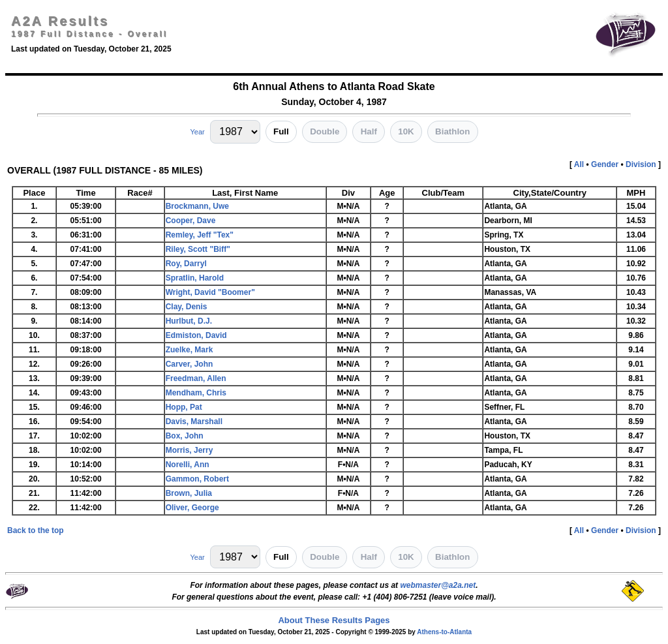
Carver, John (190, 364)
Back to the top (36, 530)
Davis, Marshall (194, 422)
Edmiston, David (196, 335)
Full (281, 131)
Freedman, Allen (196, 378)
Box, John (185, 436)
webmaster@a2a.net (438, 585)
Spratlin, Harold (195, 278)
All (579, 164)
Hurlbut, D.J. (189, 321)
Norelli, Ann (188, 465)
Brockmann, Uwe (197, 206)
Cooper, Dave (191, 221)
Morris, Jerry (190, 450)
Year (197, 132)
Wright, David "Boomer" (210, 292)
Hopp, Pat (184, 407)
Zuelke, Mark (190, 350)
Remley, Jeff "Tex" (200, 235)
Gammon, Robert (197, 479)
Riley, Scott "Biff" (198, 249)
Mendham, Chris (196, 393)
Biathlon (452, 131)
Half (369, 131)
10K (406, 131)
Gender (605, 164)
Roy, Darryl (186, 264)
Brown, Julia (189, 493)
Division (641, 164)
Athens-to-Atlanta (444, 632)
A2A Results (60, 21)
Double (325, 131)
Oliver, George (192, 508)
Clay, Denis (187, 307)
